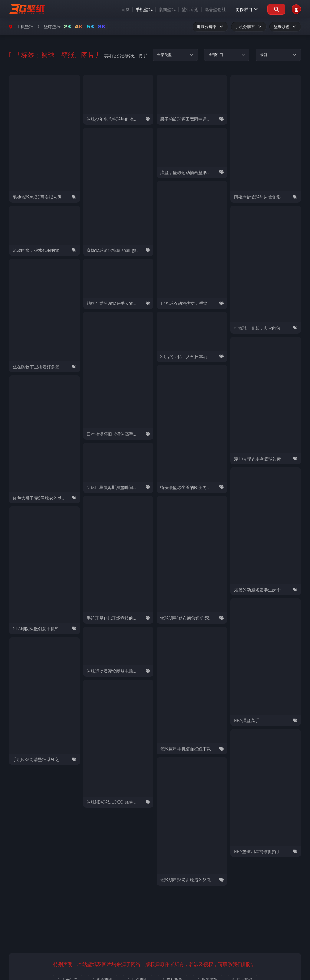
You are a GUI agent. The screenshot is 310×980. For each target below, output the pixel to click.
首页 (118, 9)
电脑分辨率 (210, 27)
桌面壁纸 (160, 9)
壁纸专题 (183, 9)
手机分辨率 (249, 27)
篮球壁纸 (52, 26)
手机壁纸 (137, 9)
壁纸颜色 (285, 27)
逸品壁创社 (208, 9)
